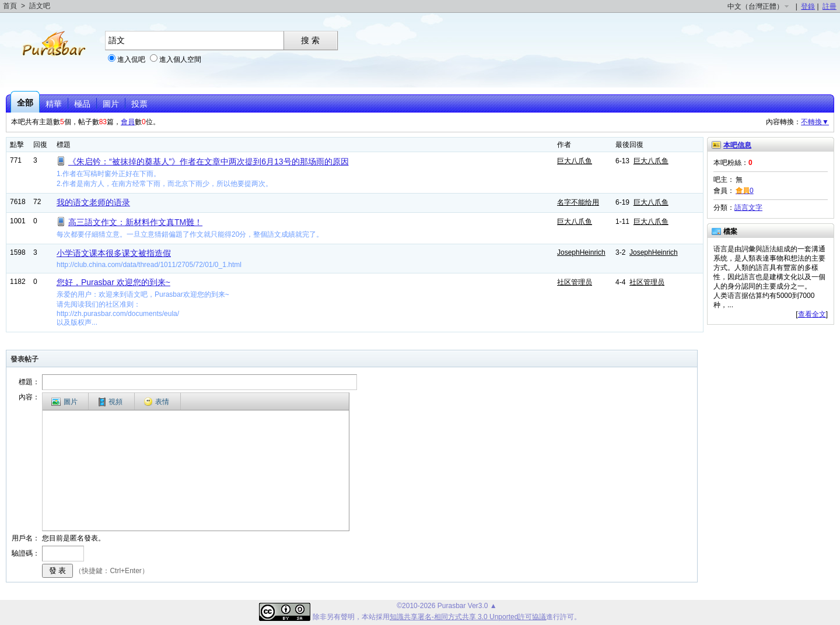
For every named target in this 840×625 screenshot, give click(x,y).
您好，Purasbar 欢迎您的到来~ (113, 282)
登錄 (808, 6)
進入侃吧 (131, 59)
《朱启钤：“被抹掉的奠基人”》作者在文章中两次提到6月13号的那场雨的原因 (209, 161)
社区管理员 (575, 282)
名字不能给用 (578, 202)
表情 (156, 402)
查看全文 (812, 314)
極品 (82, 104)
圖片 (111, 104)
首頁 (10, 6)
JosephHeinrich (581, 252)
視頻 (111, 402)
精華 (54, 104)
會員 (128, 122)
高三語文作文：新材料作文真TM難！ (135, 222)
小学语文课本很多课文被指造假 (114, 253)
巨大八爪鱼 (575, 161)
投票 (139, 104)
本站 (369, 617)
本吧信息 (737, 145)
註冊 (829, 6)
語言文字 (748, 208)
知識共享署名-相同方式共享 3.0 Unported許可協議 (468, 617)
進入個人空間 (180, 59)
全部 (25, 103)
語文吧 (40, 6)
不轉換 (815, 122)
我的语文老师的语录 (93, 202)
